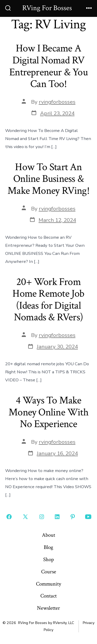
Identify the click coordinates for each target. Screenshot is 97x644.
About (48, 535)
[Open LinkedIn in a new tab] (57, 517)
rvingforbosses (57, 102)
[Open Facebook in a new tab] (9, 517)
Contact (48, 596)
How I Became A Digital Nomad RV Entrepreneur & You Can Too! (48, 66)
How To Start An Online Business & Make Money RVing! (48, 179)
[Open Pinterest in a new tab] (73, 517)
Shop (48, 559)
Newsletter (48, 608)
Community (48, 584)
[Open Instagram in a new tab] (42, 517)
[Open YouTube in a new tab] (88, 517)
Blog (48, 547)
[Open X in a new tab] (25, 517)
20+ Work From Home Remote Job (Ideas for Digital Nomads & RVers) (48, 300)
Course (49, 572)
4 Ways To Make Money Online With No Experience (48, 412)
